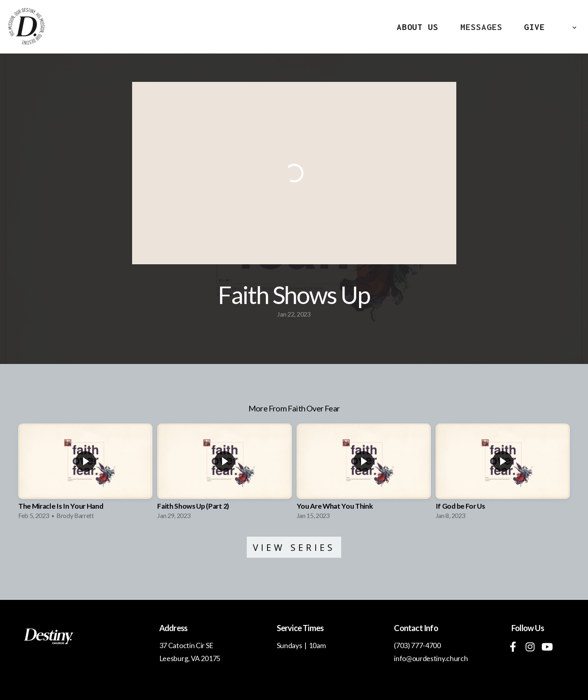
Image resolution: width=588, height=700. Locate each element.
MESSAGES (481, 27)
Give (535, 27)
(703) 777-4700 (417, 645)
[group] (85, 474)
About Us (418, 27)
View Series (294, 547)
